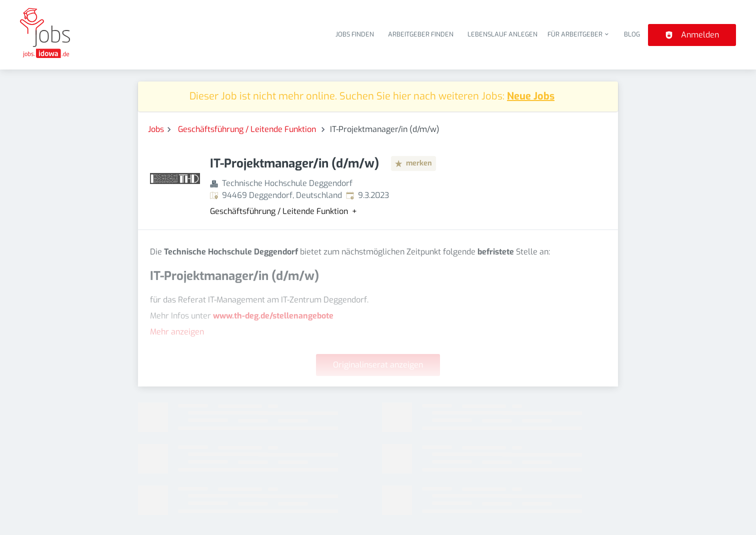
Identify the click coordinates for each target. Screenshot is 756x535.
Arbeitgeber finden (421, 34)
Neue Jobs (531, 96)
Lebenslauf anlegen (502, 34)
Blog (632, 34)
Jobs (156, 129)
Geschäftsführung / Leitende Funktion (248, 129)
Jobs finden (355, 34)
